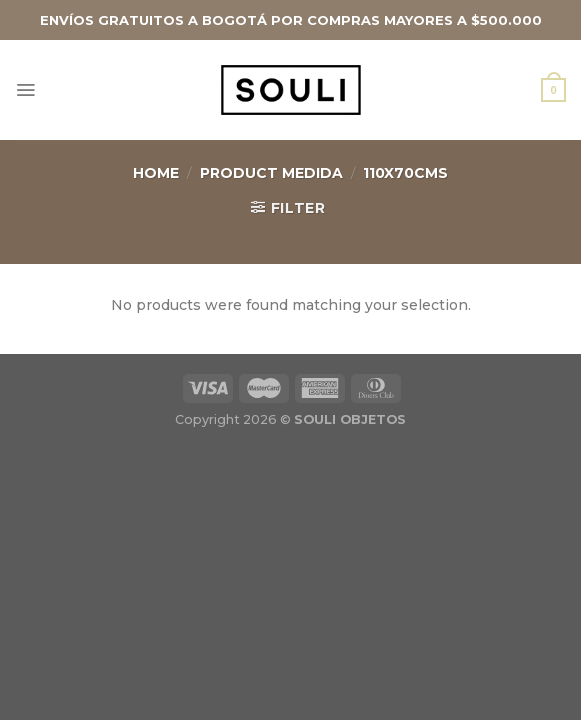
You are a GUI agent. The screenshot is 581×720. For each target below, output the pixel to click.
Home (156, 173)
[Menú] (25, 90)
